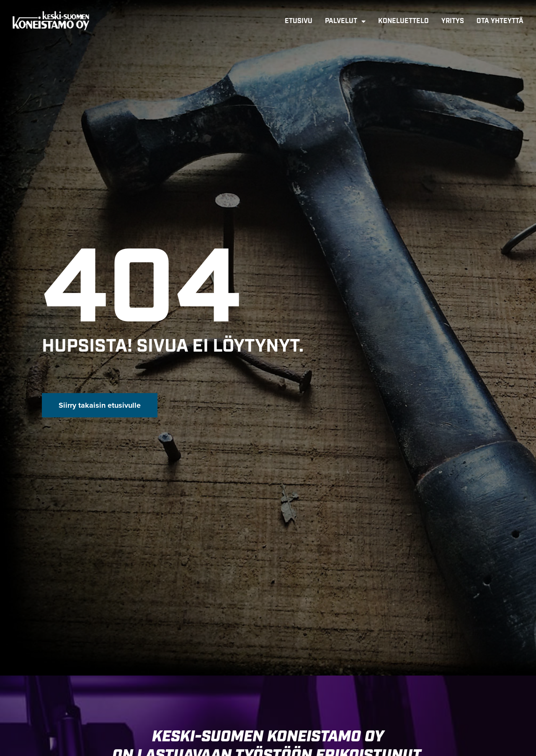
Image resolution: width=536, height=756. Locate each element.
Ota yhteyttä (500, 21)
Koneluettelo (403, 21)
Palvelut (345, 21)
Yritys (453, 21)
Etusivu (299, 21)
